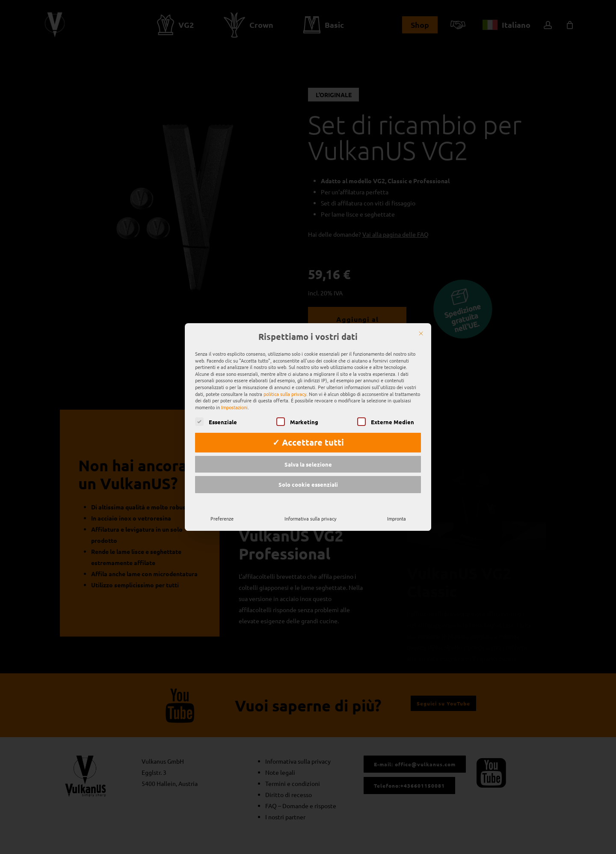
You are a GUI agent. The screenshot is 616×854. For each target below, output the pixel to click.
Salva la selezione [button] (308, 452)
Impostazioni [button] (234, 395)
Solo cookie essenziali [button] (308, 472)
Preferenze (222, 506)
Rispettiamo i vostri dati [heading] (308, 325)
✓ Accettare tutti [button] (308, 430)
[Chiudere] (421, 321)
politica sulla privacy (285, 381)
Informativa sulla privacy (310, 506)
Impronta (397, 506)
